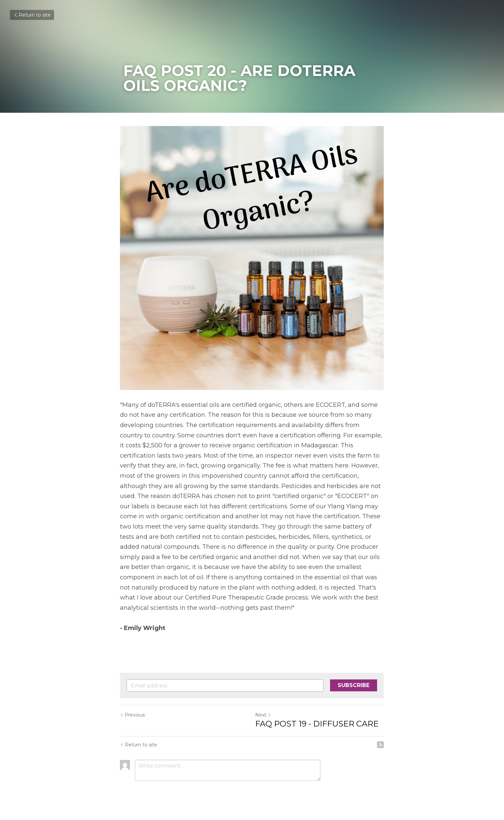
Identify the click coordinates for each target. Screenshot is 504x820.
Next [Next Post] (263, 715)
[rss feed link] (381, 745)
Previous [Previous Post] (133, 715)
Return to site (32, 15)
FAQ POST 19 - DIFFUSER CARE (317, 724)
